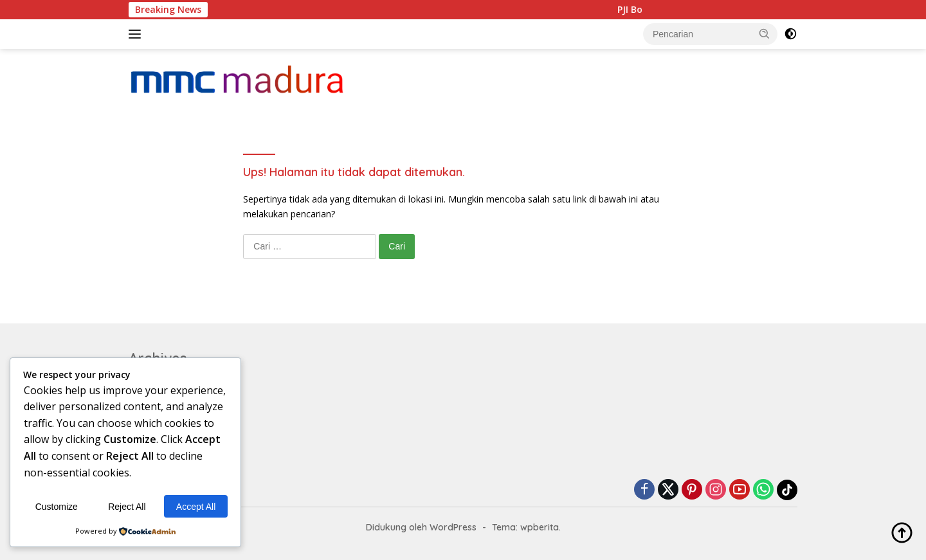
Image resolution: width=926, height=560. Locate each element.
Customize (57, 507)
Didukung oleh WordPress (421, 527)
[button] (765, 33)
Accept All (196, 507)
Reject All (127, 507)
